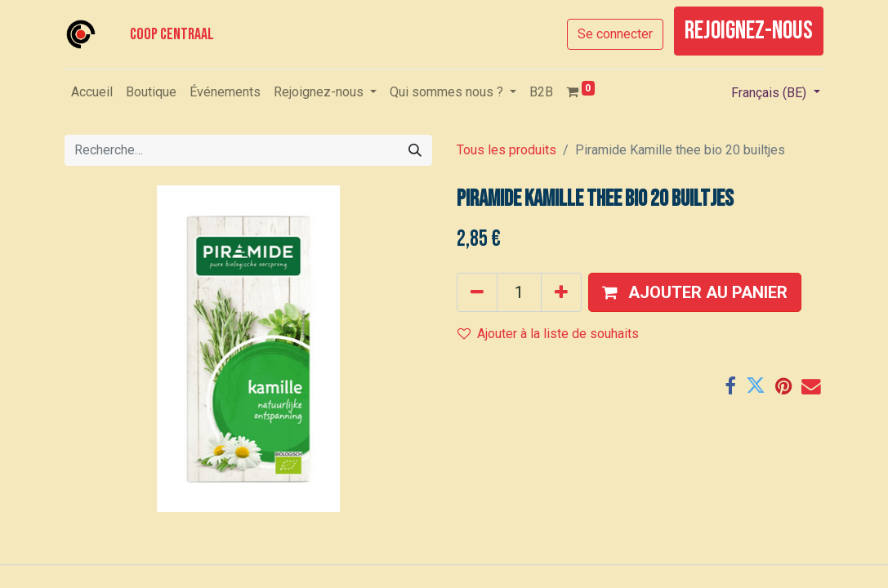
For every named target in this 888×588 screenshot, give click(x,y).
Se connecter (615, 34)
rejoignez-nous (749, 31)
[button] (695, 292)
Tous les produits (506, 150)
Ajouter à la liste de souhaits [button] (548, 334)
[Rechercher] (415, 150)
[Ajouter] (561, 292)
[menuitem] (92, 92)
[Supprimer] (477, 292)
